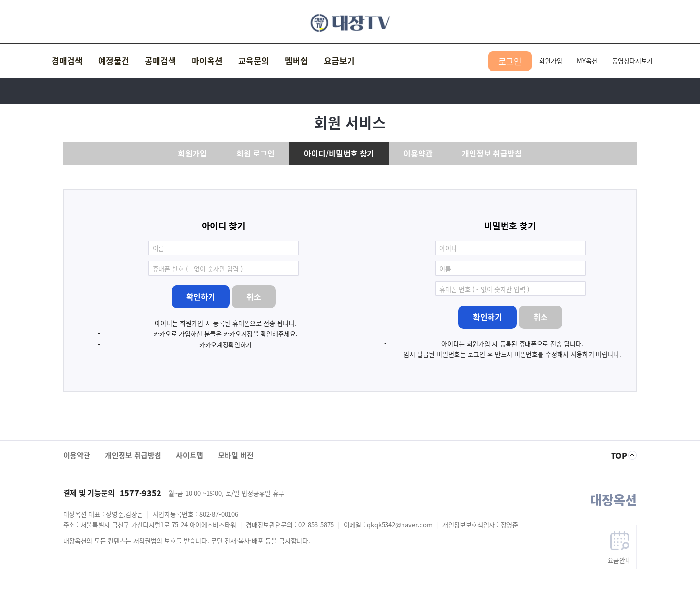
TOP (619, 455)
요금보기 (339, 61)
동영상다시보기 (632, 61)
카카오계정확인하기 (226, 344)
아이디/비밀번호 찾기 (339, 153)
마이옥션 (207, 61)
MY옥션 (587, 61)
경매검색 (67, 61)
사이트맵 (673, 61)
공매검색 (160, 61)
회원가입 (551, 61)
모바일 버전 (236, 455)
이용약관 (418, 153)
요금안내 (619, 560)
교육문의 (254, 61)
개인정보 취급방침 (492, 153)
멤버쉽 (297, 61)
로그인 (510, 61)
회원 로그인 (255, 153)
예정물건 (114, 61)
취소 (254, 296)
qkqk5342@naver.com (400, 525)
